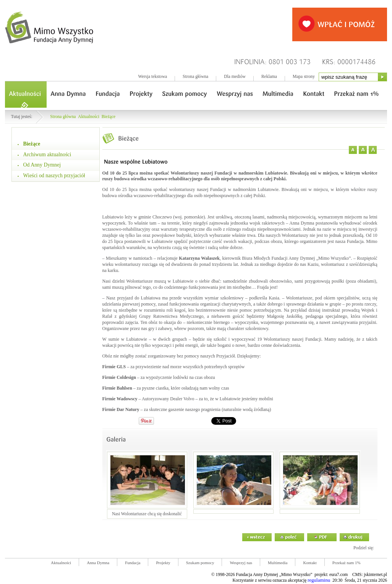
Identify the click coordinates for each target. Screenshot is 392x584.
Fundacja (133, 563)
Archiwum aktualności (47, 154)
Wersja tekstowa (152, 77)
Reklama (269, 77)
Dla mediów (235, 77)
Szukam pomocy (200, 563)
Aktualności (89, 117)
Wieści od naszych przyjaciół (54, 176)
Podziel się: (364, 548)
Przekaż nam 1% (347, 563)
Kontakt (310, 563)
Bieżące (109, 117)
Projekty (163, 563)
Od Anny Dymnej (42, 165)
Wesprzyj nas (241, 563)
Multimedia (278, 563)
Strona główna (195, 77)
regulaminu (319, 580)
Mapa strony (304, 77)
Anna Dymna (98, 563)
